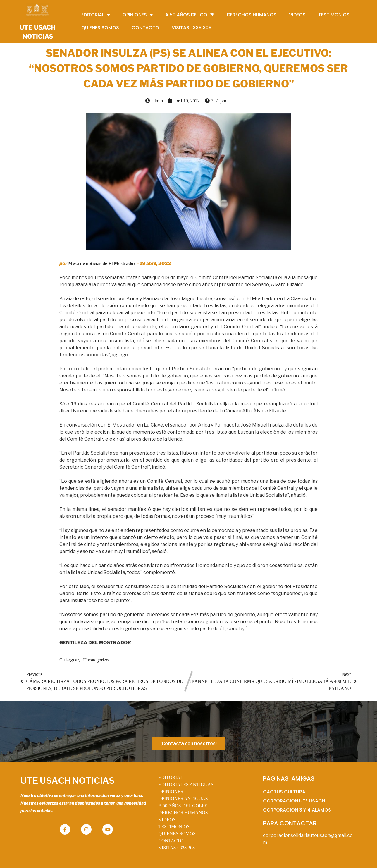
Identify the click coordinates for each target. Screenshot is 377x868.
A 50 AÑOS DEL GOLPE (183, 806)
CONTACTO (171, 841)
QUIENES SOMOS (177, 834)
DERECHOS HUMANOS (183, 813)
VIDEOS (167, 820)
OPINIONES (171, 791)
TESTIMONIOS (174, 827)
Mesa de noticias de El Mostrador (102, 263)
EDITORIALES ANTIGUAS (186, 784)
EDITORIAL (171, 777)
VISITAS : (177, 848)
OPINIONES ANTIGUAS (183, 799)
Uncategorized (97, 660)
